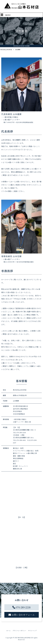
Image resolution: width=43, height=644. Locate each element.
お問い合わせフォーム (23, 615)
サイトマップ (32, 631)
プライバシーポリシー (19, 631)
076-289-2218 (23, 607)
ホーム (8, 631)
